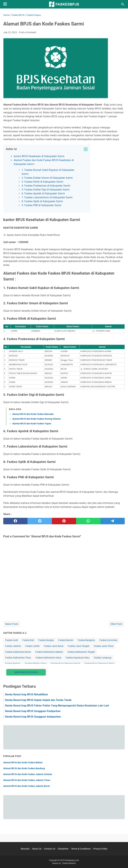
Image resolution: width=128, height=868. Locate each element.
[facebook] (15, 521)
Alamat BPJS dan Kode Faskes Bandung (24, 768)
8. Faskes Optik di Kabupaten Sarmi (42, 201)
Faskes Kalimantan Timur (18, 658)
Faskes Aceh (12, 640)
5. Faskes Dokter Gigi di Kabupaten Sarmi (46, 190)
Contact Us (50, 849)
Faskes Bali (28, 640)
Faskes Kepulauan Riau (78, 658)
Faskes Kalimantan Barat (18, 652)
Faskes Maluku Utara (36, 663)
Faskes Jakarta (13, 646)
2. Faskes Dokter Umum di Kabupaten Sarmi (47, 178)
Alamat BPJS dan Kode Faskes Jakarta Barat (27, 786)
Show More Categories (26, 672)
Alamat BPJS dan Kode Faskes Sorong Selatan (37, 419)
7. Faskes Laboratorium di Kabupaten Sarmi (47, 197)
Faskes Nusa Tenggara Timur (99, 663)
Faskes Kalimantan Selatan (49, 652)
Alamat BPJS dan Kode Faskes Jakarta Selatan (28, 774)
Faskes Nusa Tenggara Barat (65, 663)
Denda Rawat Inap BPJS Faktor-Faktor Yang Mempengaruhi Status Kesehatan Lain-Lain (57, 706)
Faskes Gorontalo (108, 640)
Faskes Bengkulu (86, 640)
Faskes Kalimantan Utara (48, 658)
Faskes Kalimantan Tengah (81, 652)
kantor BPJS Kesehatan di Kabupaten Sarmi (39, 156)
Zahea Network (69, 863)
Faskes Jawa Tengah (79, 646)
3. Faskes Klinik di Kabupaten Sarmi (42, 182)
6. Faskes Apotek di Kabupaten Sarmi (43, 193)
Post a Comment (28, 32)
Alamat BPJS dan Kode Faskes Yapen (32, 424)
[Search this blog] (123, 4)
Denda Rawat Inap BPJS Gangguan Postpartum (33, 711)
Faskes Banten (66, 640)
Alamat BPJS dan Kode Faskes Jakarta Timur (27, 780)
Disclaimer (63, 849)
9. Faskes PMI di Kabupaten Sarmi (41, 205)
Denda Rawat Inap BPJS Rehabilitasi (26, 694)
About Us (37, 849)
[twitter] (40, 521)
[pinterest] (64, 521)
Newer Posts (12, 624)
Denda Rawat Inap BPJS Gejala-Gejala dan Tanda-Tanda (38, 700)
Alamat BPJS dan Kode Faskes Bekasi (23, 762)
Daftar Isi (11, 149)
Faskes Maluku (13, 663)
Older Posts (116, 624)
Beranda (25, 849)
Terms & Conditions (81, 849)
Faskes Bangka (46, 640)
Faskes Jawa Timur (104, 646)
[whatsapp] (88, 521)
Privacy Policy (100, 849)
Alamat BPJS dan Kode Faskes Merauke (33, 414)
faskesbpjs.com (72, 860)
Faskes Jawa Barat (54, 646)
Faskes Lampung (103, 658)
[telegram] (113, 521)
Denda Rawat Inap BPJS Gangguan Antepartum (33, 717)
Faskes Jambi (32, 646)
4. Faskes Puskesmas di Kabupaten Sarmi (46, 186)
